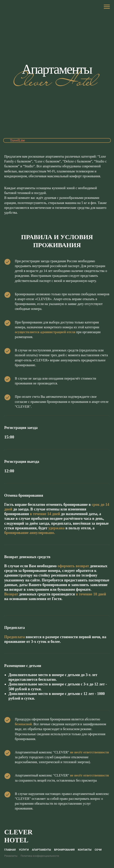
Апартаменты (42, 850)
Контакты (85, 850)
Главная (10, 850)
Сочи (98, 850)
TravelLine (17, 140)
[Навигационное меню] (107, 7)
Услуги (24, 850)
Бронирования (64, 850)
